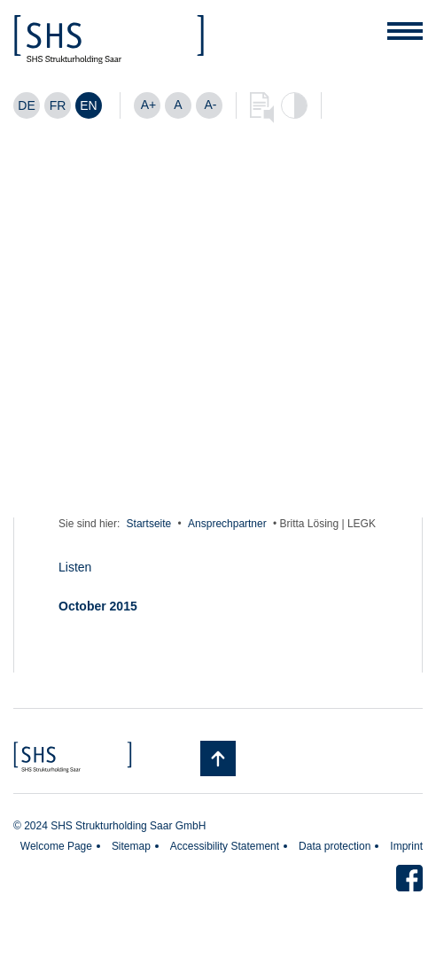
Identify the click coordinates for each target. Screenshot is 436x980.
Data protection (335, 846)
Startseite (149, 524)
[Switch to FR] (58, 105)
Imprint (406, 846)
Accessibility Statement (225, 846)
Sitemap (131, 846)
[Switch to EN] (89, 105)
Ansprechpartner (227, 524)
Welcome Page (56, 846)
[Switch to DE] (27, 105)
